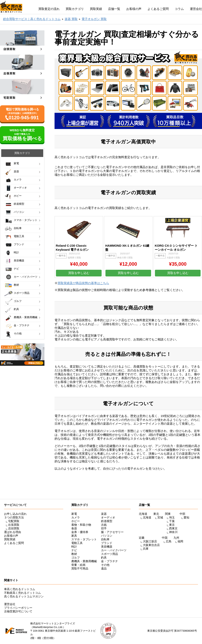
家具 (74, 536)
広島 (169, 541)
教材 (16, 285)
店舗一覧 (114, 9)
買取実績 (96, 9)
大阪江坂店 (150, 541)
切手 (104, 528)
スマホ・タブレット (26, 220)
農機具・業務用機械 (26, 317)
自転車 (18, 228)
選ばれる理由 (13, 532)
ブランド (19, 244)
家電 (16, 163)
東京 (172, 525)
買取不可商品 (80, 568)
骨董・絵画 (78, 565)
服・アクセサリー (112, 532)
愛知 (186, 517)
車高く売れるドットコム (20, 589)
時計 (16, 252)
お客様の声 (134, 9)
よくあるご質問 (158, 9)
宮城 (160, 517)
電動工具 (19, 236)
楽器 (16, 171)
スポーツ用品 (22, 293)
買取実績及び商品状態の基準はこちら (83, 283)
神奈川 (173, 532)
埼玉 (172, 517)
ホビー (18, 196)
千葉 (172, 521)
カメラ (18, 180)
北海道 (147, 517)
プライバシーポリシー (18, 608)
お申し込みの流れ (15, 514)
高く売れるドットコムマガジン (24, 596)
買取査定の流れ (49, 9)
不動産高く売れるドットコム (22, 593)
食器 (74, 528)
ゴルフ (18, 301)
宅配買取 (14, 521)
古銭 (104, 525)
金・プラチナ (22, 325)
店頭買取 (14, 528)
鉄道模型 (19, 204)
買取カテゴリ (75, 9)
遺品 (104, 568)
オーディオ (20, 188)
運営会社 (196, 9)
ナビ (16, 269)
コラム (179, 9)
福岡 (180, 541)
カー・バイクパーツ (26, 277)
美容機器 (19, 261)
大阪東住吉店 (151, 545)
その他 (18, 333)
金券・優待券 (80, 532)
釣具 (16, 309)
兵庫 (146, 549)
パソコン (19, 212)
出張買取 (14, 525)
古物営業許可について (18, 611)
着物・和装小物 (81, 525)
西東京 (173, 528)
